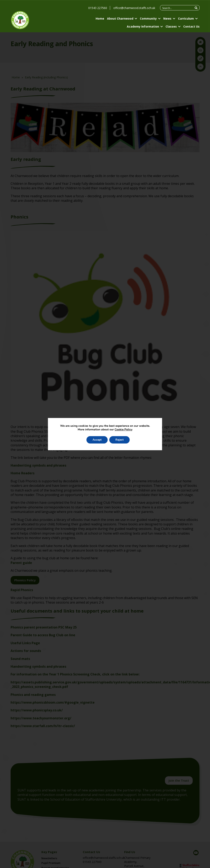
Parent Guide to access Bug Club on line (43, 635)
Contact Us (191, 26)
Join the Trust (179, 780)
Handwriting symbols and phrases (38, 465)
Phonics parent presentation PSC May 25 (44, 627)
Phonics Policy (25, 580)
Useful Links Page (25, 643)
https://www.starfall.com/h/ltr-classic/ (43, 726)
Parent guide (21, 563)
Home (100, 18)
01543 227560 (98, 8)
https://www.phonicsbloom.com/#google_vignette (53, 702)
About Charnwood (120, 18)
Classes (171, 26)
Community (148, 18)
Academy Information (143, 26)
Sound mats (20, 659)
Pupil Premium (51, 863)
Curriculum (186, 18)
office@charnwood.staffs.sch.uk (134, 8)
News (167, 18)
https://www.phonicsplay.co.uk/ (37, 710)
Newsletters (49, 858)
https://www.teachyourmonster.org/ (41, 718)
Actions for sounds (26, 651)
